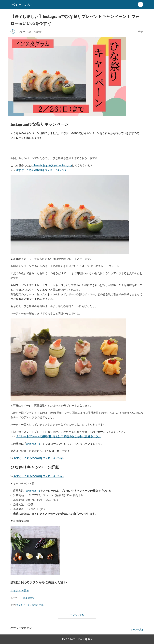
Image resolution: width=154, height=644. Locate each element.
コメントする (77, 615)
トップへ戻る (137, 630)
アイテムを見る (20, 590)
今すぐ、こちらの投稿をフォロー (39, 476)
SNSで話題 (38, 605)
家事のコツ (29, 598)
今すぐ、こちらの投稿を (39, 458)
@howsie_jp (33, 444)
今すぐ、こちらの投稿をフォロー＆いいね (41, 170)
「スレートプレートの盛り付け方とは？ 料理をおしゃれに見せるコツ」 (58, 436)
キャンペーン (23, 605)
